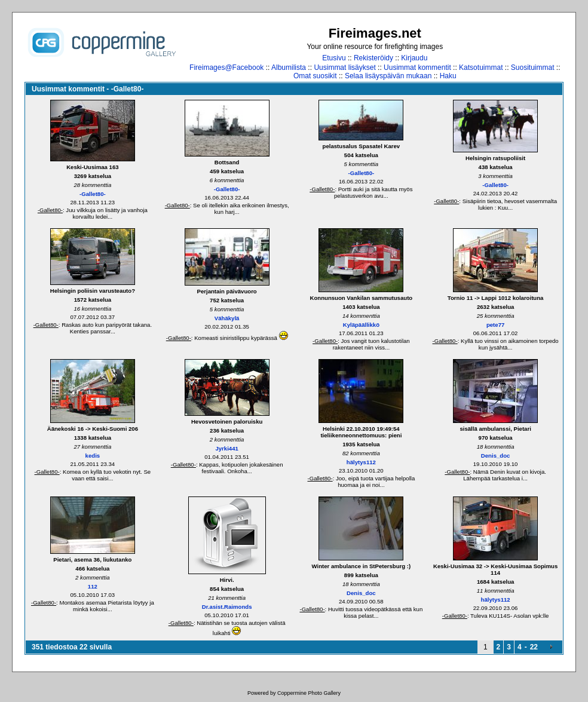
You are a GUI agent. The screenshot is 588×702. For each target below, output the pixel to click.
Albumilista (289, 68)
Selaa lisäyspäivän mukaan (388, 76)
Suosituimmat (533, 68)
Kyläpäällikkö (361, 325)
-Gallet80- (93, 194)
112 (93, 586)
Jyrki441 (226, 448)
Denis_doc (496, 456)
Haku (448, 76)
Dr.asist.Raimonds (227, 607)
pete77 (495, 325)
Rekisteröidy (373, 58)
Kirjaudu (414, 58)
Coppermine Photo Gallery (309, 693)
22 (534, 647)
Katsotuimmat (481, 68)
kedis (93, 456)
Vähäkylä (227, 318)
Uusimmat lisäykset (344, 68)
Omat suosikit (315, 76)
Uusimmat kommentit (417, 68)
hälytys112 (361, 462)
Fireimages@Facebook (226, 68)
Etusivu (334, 58)
